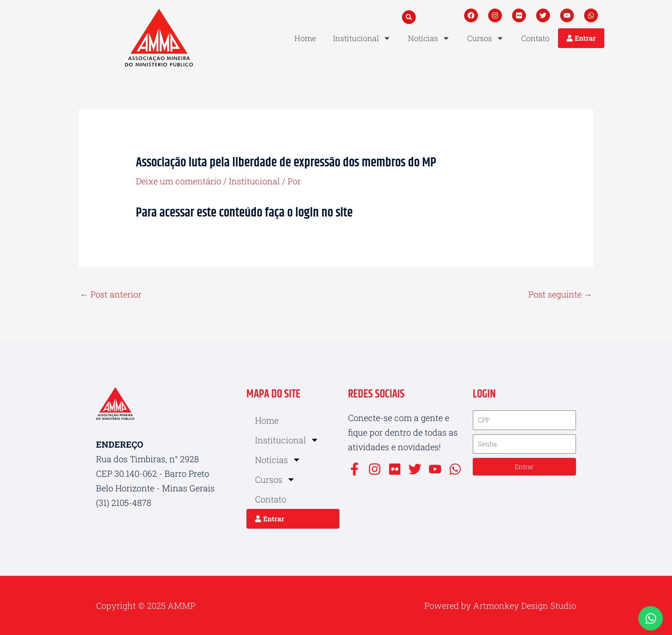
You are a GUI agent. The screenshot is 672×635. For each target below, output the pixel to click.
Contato (535, 38)
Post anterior (111, 294)
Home (305, 38)
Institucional (362, 38)
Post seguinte (560, 294)
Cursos (486, 38)
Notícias (429, 38)
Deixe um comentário (178, 181)
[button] (409, 17)
